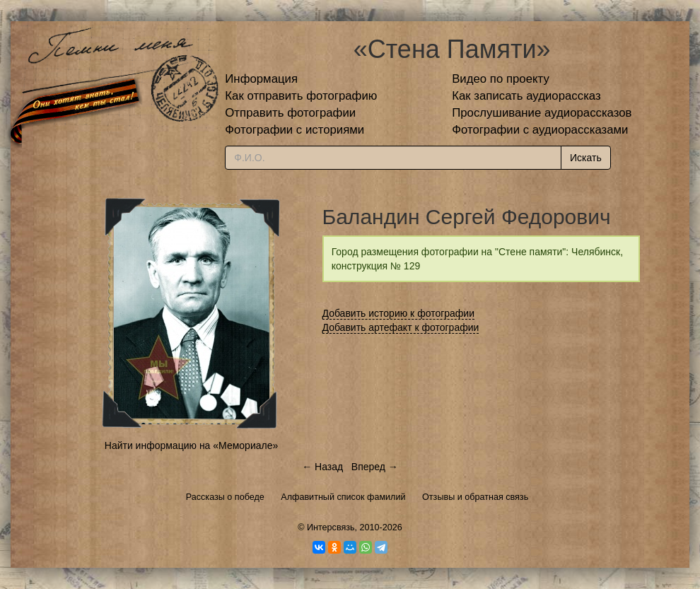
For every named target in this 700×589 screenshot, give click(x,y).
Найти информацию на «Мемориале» (191, 445)
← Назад (322, 467)
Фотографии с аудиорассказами (540, 130)
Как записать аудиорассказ (526, 96)
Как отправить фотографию (301, 96)
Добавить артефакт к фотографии (401, 327)
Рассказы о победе (225, 497)
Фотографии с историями (294, 130)
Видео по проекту (501, 79)
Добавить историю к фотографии (399, 313)
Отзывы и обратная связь (475, 497)
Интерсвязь (331, 527)
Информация (261, 79)
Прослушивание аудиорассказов (542, 113)
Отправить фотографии (290, 113)
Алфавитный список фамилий (343, 497)
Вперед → (375, 467)
